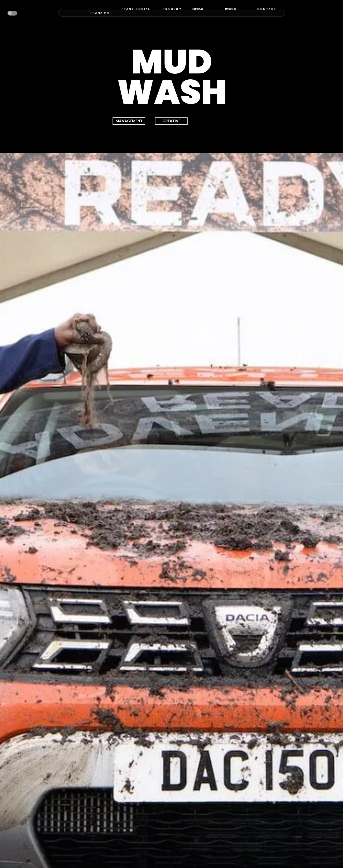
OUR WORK (231, 9)
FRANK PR (100, 13)
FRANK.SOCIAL (136, 9)
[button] (12, 13)
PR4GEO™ (172, 9)
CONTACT (267, 9)
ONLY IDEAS (198, 9)
